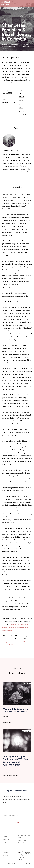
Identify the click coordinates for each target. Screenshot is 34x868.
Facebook (5, 102)
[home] (6, 4)
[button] (32, 4)
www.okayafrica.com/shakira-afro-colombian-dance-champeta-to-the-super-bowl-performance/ (17, 627)
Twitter (13, 102)
